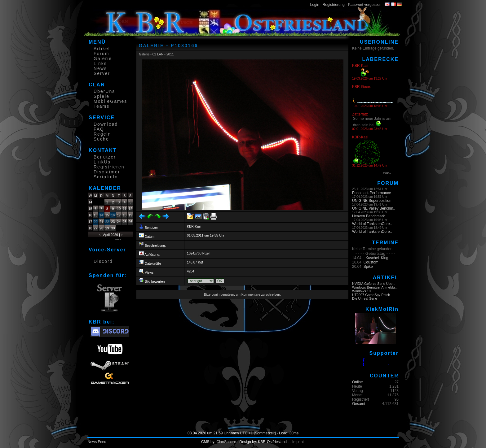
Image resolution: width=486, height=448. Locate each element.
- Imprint (297, 442)
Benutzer (105, 157)
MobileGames (110, 101)
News (100, 68)
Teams (102, 106)
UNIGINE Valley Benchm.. (374, 208)
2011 (170, 54)
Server (102, 73)
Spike (368, 267)
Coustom (371, 262)
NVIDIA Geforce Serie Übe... (374, 284)
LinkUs (102, 162)
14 (101, 215)
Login (315, 5)
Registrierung (334, 5)
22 (107, 222)
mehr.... (119, 239)
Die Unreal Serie (365, 298)
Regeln (102, 134)
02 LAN (158, 54)
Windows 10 (361, 291)
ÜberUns (104, 91)
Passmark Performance (371, 193)
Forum (101, 54)
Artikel (102, 49)
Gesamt (359, 404)
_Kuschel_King (376, 258)
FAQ (99, 129)
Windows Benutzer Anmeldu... (375, 287)
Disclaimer (107, 172)
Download (106, 124)
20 (95, 222)
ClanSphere (226, 442)
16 (113, 215)
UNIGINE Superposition (372, 201)
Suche (101, 139)
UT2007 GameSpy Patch (371, 295)
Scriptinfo (106, 177)
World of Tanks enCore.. (372, 224)
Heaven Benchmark (368, 216)
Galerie (103, 59)
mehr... (387, 173)
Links (100, 63)
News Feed (97, 442)
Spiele (102, 96)
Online (358, 382)
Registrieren (109, 167)
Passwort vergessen (365, 5)
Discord (103, 261)
